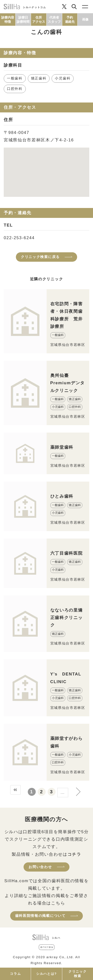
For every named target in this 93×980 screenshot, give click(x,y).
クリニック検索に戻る (40, 257)
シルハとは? (46, 974)
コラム (15, 974)
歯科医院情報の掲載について (40, 916)
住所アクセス (39, 20)
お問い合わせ (40, 867)
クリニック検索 (77, 974)
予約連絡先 (70, 20)
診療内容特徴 (8, 20)
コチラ (74, 854)
